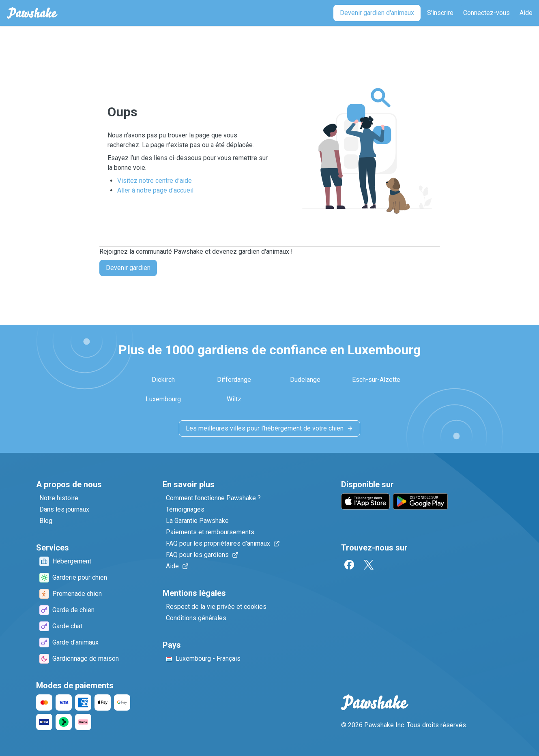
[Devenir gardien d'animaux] (377, 13)
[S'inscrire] (440, 13)
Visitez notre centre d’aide (155, 181)
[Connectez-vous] (486, 13)
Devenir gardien (128, 268)
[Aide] (526, 13)
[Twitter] (369, 565)
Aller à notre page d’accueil (155, 190)
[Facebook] (349, 565)
